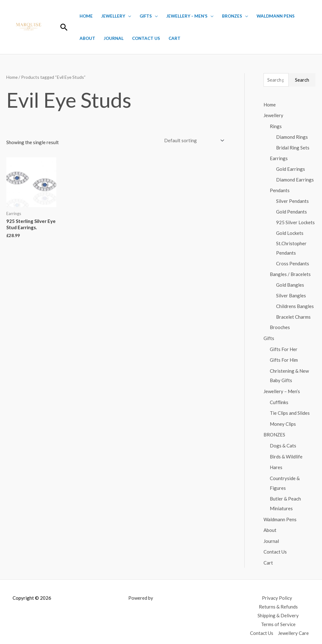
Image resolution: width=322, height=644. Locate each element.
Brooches (280, 326)
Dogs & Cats (283, 441)
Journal (114, 38)
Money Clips (283, 420)
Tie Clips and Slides (290, 409)
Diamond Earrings (295, 179)
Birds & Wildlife (286, 452)
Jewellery (113, 16)
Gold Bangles (290, 284)
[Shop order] (193, 140)
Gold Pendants (291, 210)
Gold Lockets (290, 232)
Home (86, 16)
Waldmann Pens (276, 16)
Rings (276, 126)
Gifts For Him (284, 358)
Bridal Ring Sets (293, 147)
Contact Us (146, 38)
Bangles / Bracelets (290, 273)
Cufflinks (279, 399)
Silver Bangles (291, 294)
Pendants (280, 189)
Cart (175, 38)
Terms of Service (278, 617)
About (87, 38)
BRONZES (232, 16)
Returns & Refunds (278, 599)
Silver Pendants (292, 200)
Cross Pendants (293, 262)
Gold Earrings (291, 168)
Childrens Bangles (295, 305)
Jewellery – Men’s (187, 16)
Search (302, 80)
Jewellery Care (293, 625)
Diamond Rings (292, 136)
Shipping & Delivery (278, 608)
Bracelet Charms (293, 315)
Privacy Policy (277, 590)
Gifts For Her (284, 347)
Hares (276, 463)
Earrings (279, 157)
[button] (64, 27)
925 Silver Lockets (295, 221)
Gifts (146, 16)
